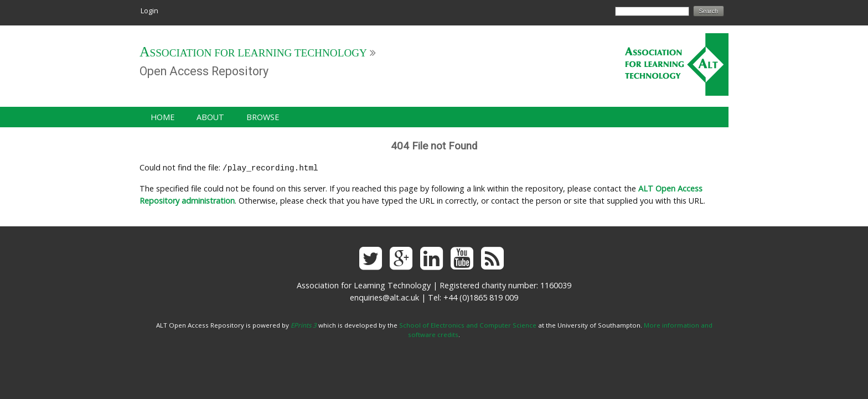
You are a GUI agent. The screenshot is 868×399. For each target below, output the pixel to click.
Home (162, 117)
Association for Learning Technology (253, 53)
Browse (263, 117)
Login (149, 11)
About (210, 117)
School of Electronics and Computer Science (468, 324)
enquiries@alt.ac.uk (384, 296)
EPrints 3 (304, 324)
